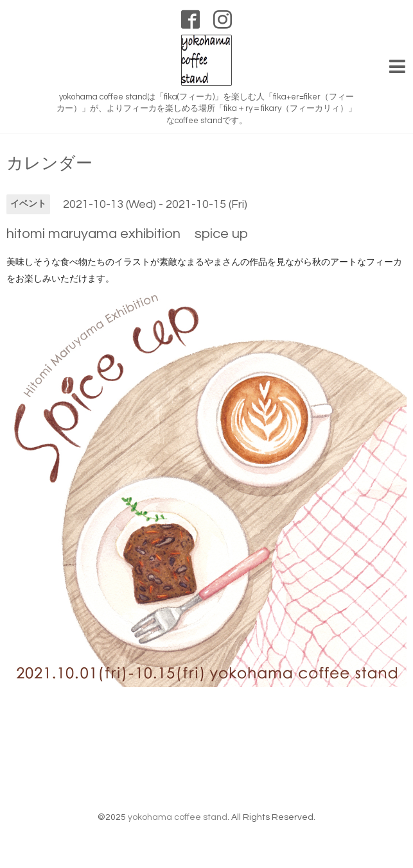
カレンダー (49, 164)
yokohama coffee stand (178, 817)
